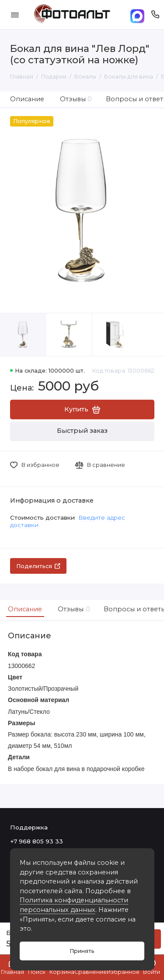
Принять (82, 951)
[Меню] (15, 15)
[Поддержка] (155, 15)
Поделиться (38, 566)
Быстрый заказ (82, 431)
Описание (27, 99)
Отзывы (76, 99)
